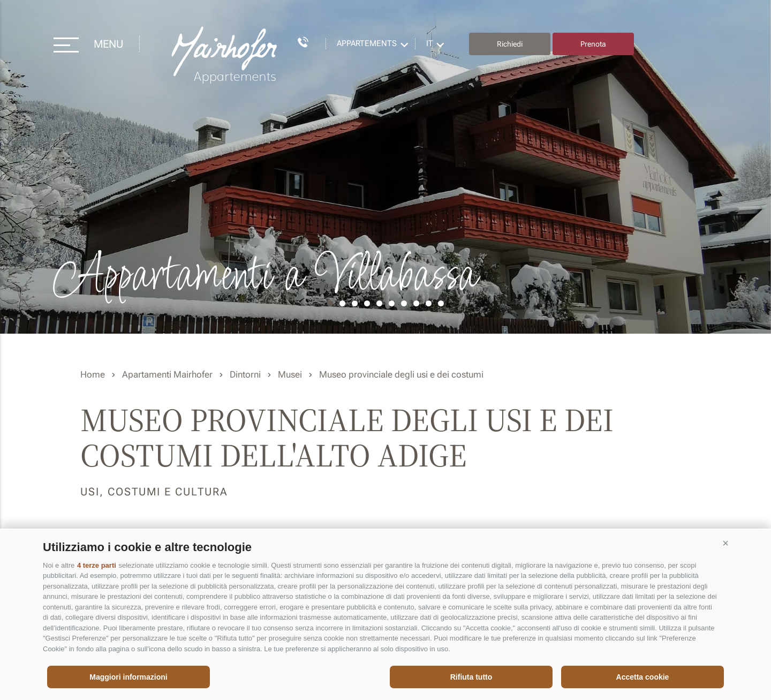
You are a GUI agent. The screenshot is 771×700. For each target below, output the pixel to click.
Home (93, 374)
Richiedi (510, 44)
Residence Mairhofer (225, 55)
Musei (290, 374)
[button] (725, 543)
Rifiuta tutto (471, 677)
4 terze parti (97, 565)
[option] (385, 167)
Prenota (593, 44)
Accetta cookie (643, 677)
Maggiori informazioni (128, 677)
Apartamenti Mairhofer (167, 374)
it (430, 43)
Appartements (367, 43)
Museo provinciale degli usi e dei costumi (401, 374)
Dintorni (245, 374)
